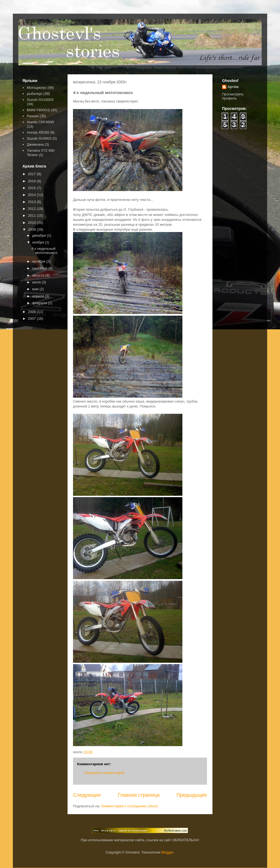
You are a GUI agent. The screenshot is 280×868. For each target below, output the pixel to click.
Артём (233, 87)
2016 (32, 181)
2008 (32, 312)
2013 (32, 202)
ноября (39, 242)
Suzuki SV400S (39, 138)
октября (39, 261)
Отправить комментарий (104, 773)
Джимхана (35, 144)
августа (39, 275)
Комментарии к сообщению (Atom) (130, 806)
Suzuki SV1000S (40, 100)
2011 (32, 215)
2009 (32, 229)
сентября (40, 268)
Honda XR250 (38, 132)
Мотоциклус (37, 88)
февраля (40, 303)
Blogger (167, 852)
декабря (40, 235)
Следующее (87, 795)
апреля (39, 296)
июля (37, 282)
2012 (32, 209)
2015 (32, 188)
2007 (32, 319)
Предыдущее (192, 795)
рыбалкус (35, 94)
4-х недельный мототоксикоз (44, 251)
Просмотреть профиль (233, 96)
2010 (32, 223)
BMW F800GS (38, 110)
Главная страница (139, 795)
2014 (32, 195)
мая (36, 289)
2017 (32, 174)
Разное (33, 116)
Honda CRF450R (40, 122)
